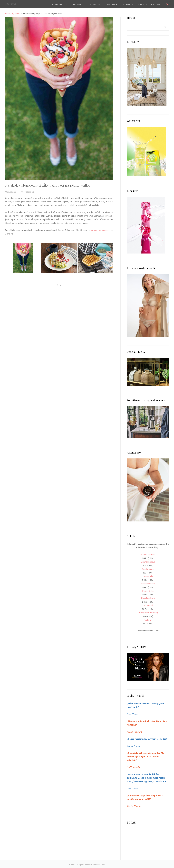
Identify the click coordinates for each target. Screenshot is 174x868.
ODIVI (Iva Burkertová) (148, 612)
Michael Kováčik (148, 583)
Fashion (77, 4)
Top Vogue (11, 4)
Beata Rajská (148, 590)
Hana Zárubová (148, 598)
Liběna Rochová (148, 562)
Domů (8, 14)
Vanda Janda (148, 569)
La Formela (148, 576)
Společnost (59, 4)
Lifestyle (95, 4)
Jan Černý (148, 619)
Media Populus (99, 863)
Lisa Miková (148, 605)
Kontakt (156, 4)
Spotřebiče (16, 14)
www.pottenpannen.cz (102, 230)
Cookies (143, 4)
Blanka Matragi (148, 555)
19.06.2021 (11, 192)
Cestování (112, 4)
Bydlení (127, 4)
